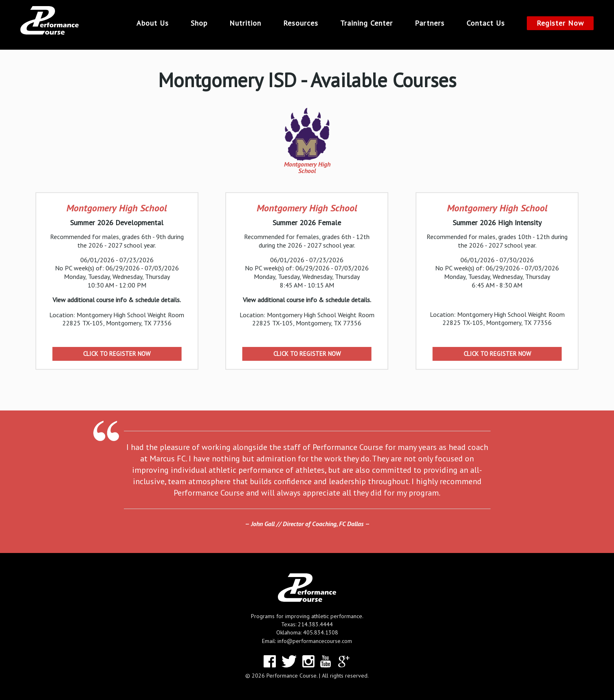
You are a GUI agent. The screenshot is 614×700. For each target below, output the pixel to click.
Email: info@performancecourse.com (307, 641)
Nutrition (245, 23)
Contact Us (486, 23)
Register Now (560, 23)
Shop (199, 23)
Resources (301, 23)
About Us (153, 23)
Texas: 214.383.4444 (307, 624)
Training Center (366, 23)
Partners (430, 23)
